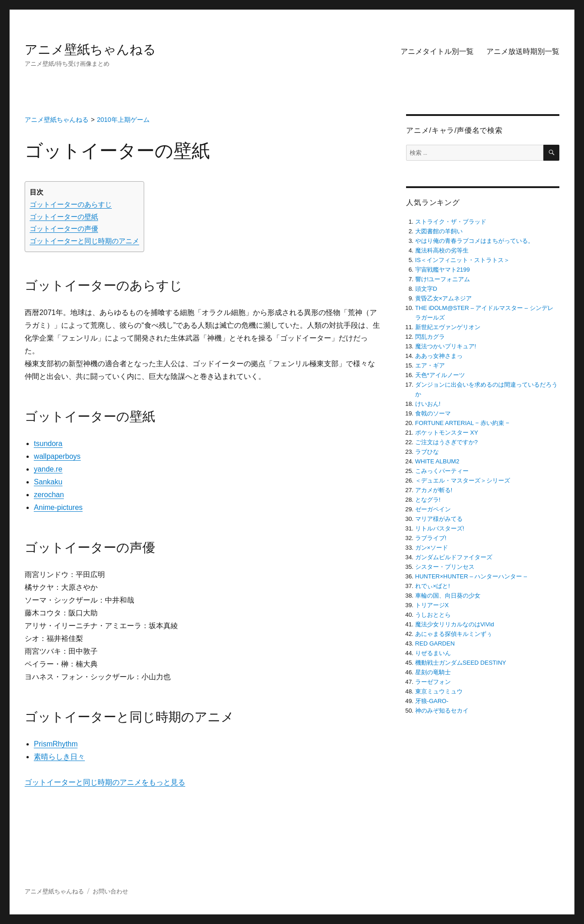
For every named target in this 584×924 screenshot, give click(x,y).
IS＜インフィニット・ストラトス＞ (462, 260)
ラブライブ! (431, 538)
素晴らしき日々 (59, 757)
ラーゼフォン (433, 682)
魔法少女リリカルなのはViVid (455, 624)
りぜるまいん (433, 653)
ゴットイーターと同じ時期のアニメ (84, 241)
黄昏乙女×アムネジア (444, 298)
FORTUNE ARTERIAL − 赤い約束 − (462, 423)
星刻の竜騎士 (433, 672)
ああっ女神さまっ (439, 356)
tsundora (48, 444)
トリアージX (432, 605)
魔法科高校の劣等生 (442, 250)
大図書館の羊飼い (439, 231)
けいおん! (428, 404)
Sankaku (48, 482)
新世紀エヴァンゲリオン (448, 327)
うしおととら (433, 615)
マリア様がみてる (439, 519)
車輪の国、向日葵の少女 (448, 596)
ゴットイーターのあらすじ (71, 204)
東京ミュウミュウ (439, 691)
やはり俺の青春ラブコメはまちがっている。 (474, 241)
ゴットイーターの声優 (64, 228)
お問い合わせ (110, 891)
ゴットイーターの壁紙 (64, 217)
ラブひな (427, 452)
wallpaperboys (57, 456)
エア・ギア (430, 365)
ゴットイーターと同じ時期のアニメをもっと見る (105, 782)
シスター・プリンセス (445, 567)
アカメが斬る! (434, 490)
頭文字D (426, 289)
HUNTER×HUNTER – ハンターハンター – (471, 576)
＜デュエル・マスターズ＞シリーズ (463, 480)
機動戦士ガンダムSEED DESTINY (461, 663)
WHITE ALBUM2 (437, 461)
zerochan (49, 495)
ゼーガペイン (433, 509)
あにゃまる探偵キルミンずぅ (454, 634)
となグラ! (428, 500)
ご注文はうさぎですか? (446, 442)
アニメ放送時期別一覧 (523, 51)
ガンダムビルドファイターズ (454, 557)
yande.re (48, 469)
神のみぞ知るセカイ (442, 711)
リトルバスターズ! (440, 528)
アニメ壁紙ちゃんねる (90, 50)
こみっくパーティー (442, 471)
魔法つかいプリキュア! (446, 346)
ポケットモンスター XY (447, 433)
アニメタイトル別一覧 (437, 51)
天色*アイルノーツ (440, 375)
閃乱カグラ (430, 337)
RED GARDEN (435, 643)
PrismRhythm (56, 744)
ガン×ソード (432, 548)
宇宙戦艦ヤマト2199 (443, 270)
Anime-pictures (58, 507)
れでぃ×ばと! (433, 586)
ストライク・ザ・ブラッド (451, 222)
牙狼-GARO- (432, 701)
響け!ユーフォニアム (443, 279)
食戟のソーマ (433, 413)
